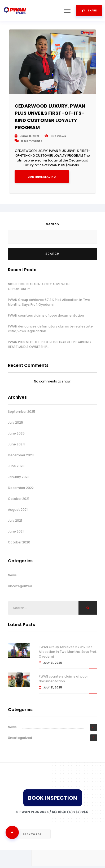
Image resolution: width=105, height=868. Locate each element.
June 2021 (16, 531)
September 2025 (22, 412)
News (12, 575)
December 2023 (21, 455)
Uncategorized (20, 586)
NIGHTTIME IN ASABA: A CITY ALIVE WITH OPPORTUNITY (39, 286)
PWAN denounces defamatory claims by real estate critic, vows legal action (50, 329)
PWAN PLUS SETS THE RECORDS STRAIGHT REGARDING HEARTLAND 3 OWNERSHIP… (49, 344)
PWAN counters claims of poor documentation (46, 315)
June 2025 (16, 433)
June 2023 (16, 466)
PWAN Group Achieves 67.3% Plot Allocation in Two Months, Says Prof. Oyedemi (49, 302)
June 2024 (16, 444)
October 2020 (19, 542)
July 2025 (16, 422)
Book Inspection (53, 798)
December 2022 (21, 488)
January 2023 (19, 477)
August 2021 (18, 510)
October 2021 (19, 499)
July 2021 (15, 520)
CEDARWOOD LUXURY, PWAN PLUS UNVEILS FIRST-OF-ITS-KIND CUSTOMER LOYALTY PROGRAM (50, 117)
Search (52, 224)
